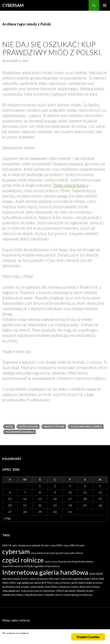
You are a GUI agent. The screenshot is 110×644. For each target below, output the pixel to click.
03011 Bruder (10, 545)
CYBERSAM (13, 5)
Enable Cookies (88, 637)
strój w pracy (28, 591)
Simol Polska (51, 587)
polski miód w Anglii (20, 432)
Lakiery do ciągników (72, 579)
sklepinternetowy (69, 587)
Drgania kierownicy (82, 561)
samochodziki (37, 587)
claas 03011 (57, 545)
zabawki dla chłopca (13, 595)
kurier (25, 579)
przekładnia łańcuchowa (16, 587)
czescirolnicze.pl (40, 553)
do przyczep (65, 561)
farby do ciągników (34, 566)
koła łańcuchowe (11, 579)
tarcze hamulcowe (45, 591)
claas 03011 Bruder (74, 545)
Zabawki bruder (85, 591)
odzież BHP (40, 583)
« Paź (7, 518)
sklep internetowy (89, 587)
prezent (98, 583)
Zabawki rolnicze (54, 595)
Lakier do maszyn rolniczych (44, 579)
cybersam (16, 551)
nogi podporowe (25, 583)
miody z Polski (54, 426)
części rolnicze (23, 560)
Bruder (45, 545)
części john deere (74, 553)
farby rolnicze (52, 566)
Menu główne (105, 5)
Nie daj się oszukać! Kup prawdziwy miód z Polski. (52, 48)
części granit (56, 553)
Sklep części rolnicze (16, 620)
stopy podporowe (11, 591)
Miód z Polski (29, 426)
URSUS (60, 591)
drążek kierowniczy (13, 566)
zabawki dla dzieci (34, 595)
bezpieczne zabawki (29, 545)
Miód (10, 426)
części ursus (51, 561)
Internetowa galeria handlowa (45, 572)
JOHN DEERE (96, 574)
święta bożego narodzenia (78, 595)
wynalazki (70, 591)
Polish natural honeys (71, 185)
